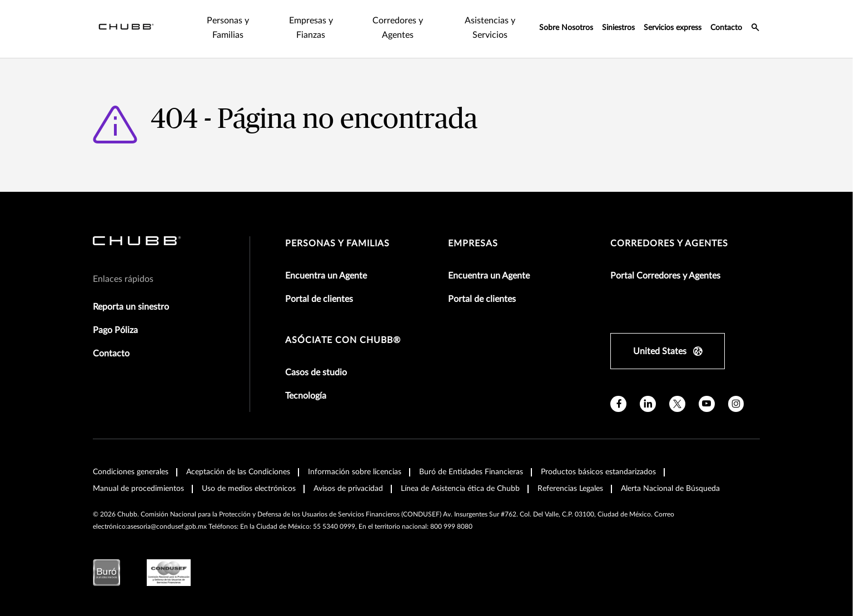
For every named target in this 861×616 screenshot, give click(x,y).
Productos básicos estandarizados (598, 458)
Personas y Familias (337, 229)
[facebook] (618, 389)
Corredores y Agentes (669, 229)
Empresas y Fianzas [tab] (259, 21)
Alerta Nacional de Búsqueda (670, 474)
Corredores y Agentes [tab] (357, 21)
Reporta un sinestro (131, 292)
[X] (677, 389)
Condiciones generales (131, 458)
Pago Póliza (115, 316)
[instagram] (736, 389)
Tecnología (306, 381)
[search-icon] (755, 22)
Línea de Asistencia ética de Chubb (460, 474)
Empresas (473, 229)
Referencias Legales (570, 474)
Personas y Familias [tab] (166, 21)
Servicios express (673, 21)
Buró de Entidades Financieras (471, 458)
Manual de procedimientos (138, 474)
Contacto (726, 21)
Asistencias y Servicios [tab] (460, 21)
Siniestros (618, 21)
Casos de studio (316, 358)
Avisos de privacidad (348, 474)
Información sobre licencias (355, 458)
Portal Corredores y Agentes (665, 261)
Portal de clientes (319, 285)
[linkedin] (648, 389)
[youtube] (707, 389)
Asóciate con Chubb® (343, 326)
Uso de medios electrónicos (249, 474)
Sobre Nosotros (566, 21)
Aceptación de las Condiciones (238, 458)
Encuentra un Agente (326, 261)
